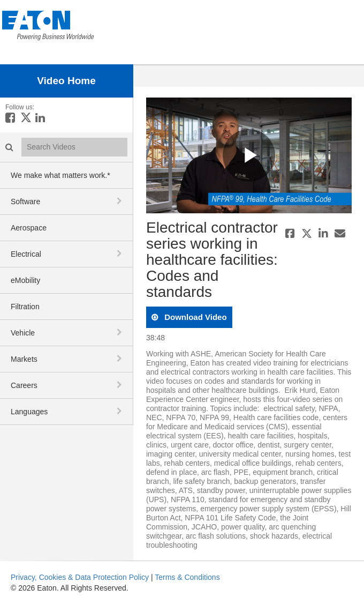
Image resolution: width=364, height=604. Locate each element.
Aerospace (29, 228)
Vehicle (23, 333)
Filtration (25, 307)
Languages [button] (29, 412)
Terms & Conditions (187, 577)
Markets (24, 359)
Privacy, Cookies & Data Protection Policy (80, 577)
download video (195, 317)
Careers (24, 385)
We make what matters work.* (60, 175)
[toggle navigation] (120, 201)
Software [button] (25, 202)
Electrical (26, 254)
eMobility (25, 280)
